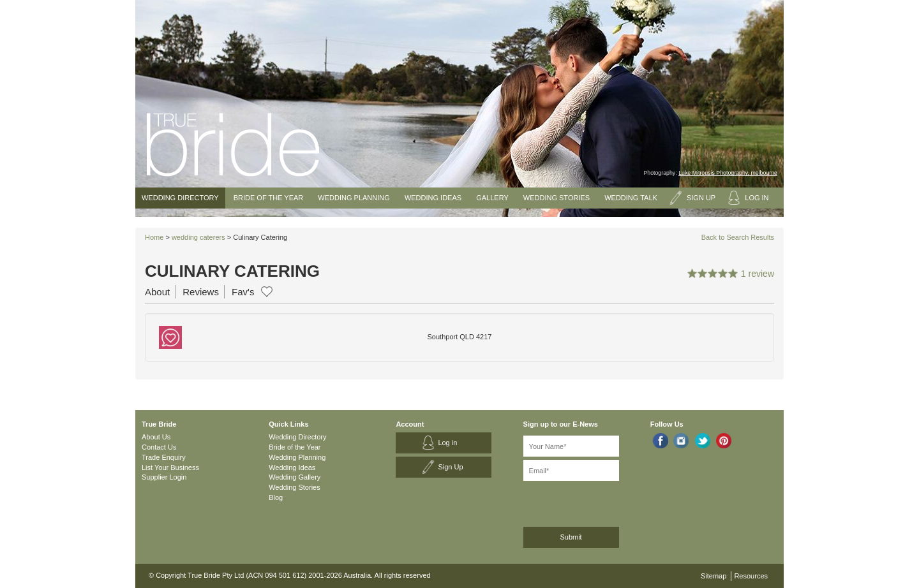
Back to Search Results (738, 237)
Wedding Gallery (295, 477)
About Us (156, 437)
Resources (751, 576)
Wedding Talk (631, 198)
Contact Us (159, 447)
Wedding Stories (557, 198)
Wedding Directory (180, 198)
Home (154, 237)
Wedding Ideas (433, 198)
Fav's (243, 292)
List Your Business (170, 467)
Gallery (492, 198)
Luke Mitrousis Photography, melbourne (728, 173)
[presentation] (591, 502)
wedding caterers (198, 237)
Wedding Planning (354, 198)
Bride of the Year (269, 198)
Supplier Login (164, 477)
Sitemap (714, 576)
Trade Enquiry (164, 457)
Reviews (201, 292)
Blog (276, 497)
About (157, 292)
